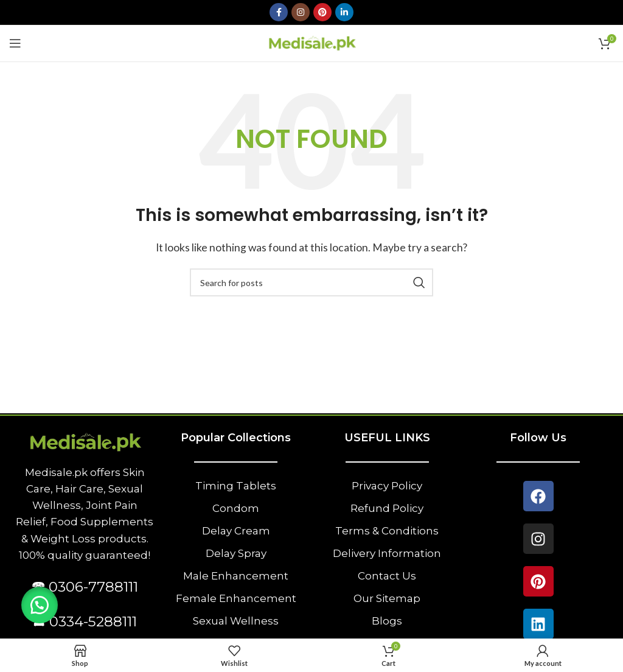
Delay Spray (236, 553)
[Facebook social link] (279, 12)
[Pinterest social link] (322, 12)
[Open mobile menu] (15, 43)
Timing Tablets (236, 486)
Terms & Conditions (387, 531)
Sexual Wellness (236, 621)
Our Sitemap (387, 598)
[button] (40, 605)
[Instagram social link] (301, 12)
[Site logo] (312, 42)
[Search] (311, 282)
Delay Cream (236, 531)
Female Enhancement (236, 598)
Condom (236, 508)
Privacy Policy (387, 486)
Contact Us (387, 576)
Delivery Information (387, 553)
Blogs (387, 621)
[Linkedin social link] (344, 12)
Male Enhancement (236, 576)
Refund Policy (387, 508)
